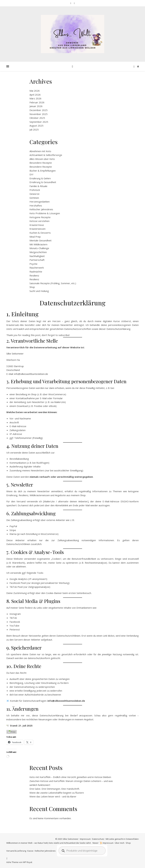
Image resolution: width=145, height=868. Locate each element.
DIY (31, 174)
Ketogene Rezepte (40, 217)
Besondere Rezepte (41, 163)
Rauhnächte (36, 272)
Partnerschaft (37, 260)
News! (95, 843)
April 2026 (35, 95)
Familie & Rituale (38, 186)
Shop (32, 287)
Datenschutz (98, 839)
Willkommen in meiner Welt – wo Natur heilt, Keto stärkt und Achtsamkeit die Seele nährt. (49, 843)
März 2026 (35, 98)
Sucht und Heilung (39, 291)
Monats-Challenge (39, 248)
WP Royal (27, 862)
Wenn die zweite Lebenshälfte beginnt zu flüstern (57, 793)
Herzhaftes (36, 206)
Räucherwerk (37, 268)
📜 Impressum (107, 843)
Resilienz (34, 275)
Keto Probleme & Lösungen (45, 213)
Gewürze (34, 194)
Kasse (30, 851)
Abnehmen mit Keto (40, 151)
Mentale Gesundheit (40, 240)
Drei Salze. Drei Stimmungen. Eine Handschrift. (55, 789)
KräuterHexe (37, 225)
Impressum (85, 839)
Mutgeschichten (38, 252)
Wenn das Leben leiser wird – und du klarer (53, 796)
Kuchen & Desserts (40, 233)
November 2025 (39, 114)
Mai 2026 (35, 91)
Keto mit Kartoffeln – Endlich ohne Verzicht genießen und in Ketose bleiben (70, 777)
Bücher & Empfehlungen (43, 171)
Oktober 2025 (37, 118)
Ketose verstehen (39, 221)
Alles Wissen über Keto (42, 159)
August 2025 (36, 126)
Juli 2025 (34, 130)
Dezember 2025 (39, 110)
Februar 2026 (37, 102)
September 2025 (39, 122)
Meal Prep (35, 237)
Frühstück (35, 190)
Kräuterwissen (37, 229)
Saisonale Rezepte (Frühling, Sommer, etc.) (53, 283)
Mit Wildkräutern (38, 244)
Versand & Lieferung (16, 851)
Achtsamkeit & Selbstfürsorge (46, 155)
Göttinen (34, 198)
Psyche (33, 264)
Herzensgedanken (40, 202)
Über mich (120, 843)
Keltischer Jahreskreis (41, 209)
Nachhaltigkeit (37, 256)
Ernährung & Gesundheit (43, 182)
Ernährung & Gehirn (40, 178)
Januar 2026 (36, 106)
